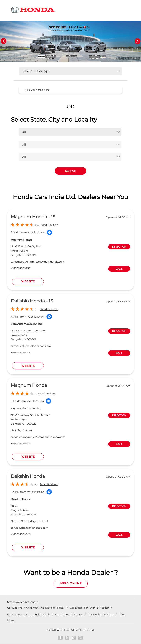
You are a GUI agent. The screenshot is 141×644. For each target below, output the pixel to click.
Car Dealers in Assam (69, 615)
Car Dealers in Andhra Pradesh (89, 608)
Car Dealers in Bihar (101, 615)
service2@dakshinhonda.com (30, 528)
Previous (3, 41)
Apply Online (71, 584)
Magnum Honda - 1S (33, 217)
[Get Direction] (49, 233)
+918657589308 (21, 534)
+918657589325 (21, 443)
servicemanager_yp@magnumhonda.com (38, 437)
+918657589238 (21, 268)
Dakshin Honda (28, 476)
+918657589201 (20, 353)
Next (138, 41)
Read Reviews (49, 225)
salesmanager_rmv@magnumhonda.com (38, 262)
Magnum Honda (29, 385)
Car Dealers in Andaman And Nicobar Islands (36, 608)
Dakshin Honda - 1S (32, 301)
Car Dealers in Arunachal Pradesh (29, 615)
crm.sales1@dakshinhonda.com (31, 346)
